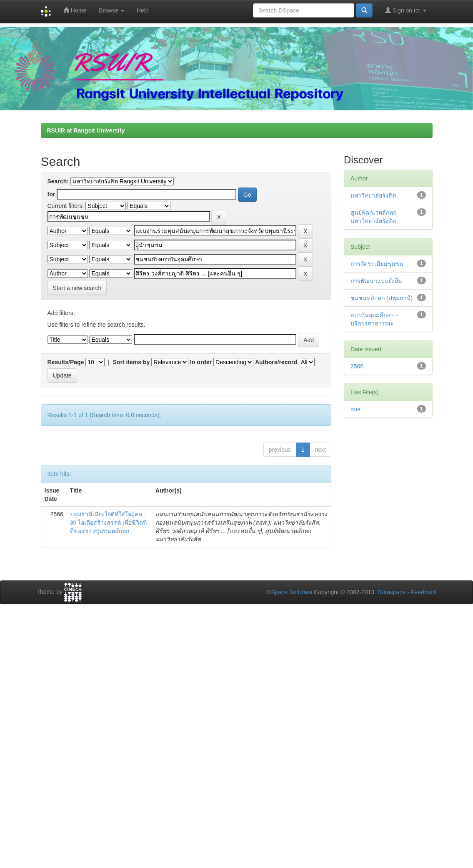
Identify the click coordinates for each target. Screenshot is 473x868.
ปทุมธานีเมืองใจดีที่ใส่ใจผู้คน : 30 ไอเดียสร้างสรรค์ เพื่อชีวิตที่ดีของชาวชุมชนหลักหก (108, 523)
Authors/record (276, 362)
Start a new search (77, 288)
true (355, 409)
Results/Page (66, 362)
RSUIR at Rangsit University (86, 130)
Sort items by (131, 362)
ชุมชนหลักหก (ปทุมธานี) (382, 298)
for (51, 194)
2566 (357, 366)
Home (75, 10)
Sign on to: (406, 10)
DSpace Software (289, 592)
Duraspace (392, 592)
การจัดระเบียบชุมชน (377, 264)
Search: (58, 181)
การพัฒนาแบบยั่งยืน (376, 281)
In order (201, 362)
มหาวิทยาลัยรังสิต (373, 195)
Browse (111, 10)
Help (143, 10)
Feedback (424, 592)
